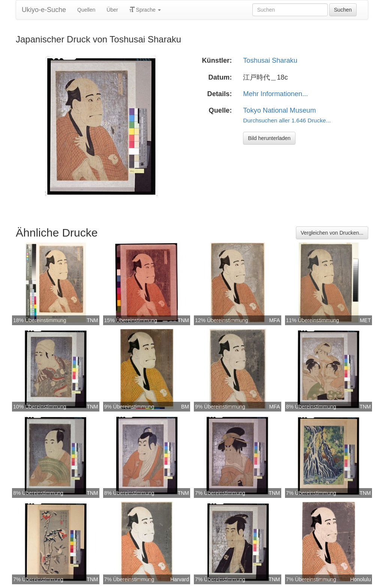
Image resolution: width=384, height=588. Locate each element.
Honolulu (361, 579)
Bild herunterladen (269, 138)
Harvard (180, 579)
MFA (275, 320)
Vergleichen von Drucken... (332, 233)
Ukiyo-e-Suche (44, 10)
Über (112, 10)
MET (365, 320)
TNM (92, 320)
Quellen (86, 10)
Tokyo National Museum (279, 110)
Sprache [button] (145, 10)
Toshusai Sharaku (270, 60)
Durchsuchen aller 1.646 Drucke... (287, 120)
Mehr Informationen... (275, 94)
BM (185, 407)
